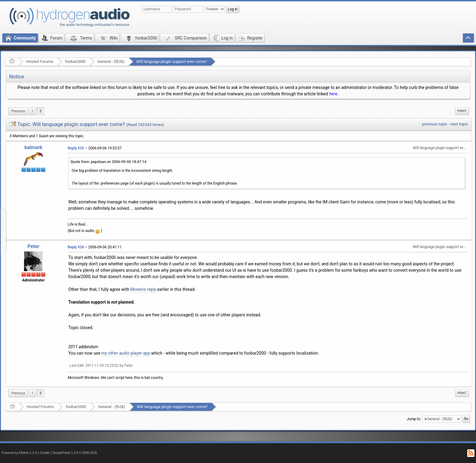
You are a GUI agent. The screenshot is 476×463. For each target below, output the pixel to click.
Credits (45, 453)
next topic (459, 124)
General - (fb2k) (111, 61)
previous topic (435, 124)
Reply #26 (76, 247)
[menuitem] (18, 111)
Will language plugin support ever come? (172, 61)
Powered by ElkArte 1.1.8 (19, 453)
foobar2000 (75, 61)
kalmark (33, 147)
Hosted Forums (40, 61)
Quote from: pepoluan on (108, 162)
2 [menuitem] (41, 111)
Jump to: (414, 419)
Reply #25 (76, 148)
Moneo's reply (143, 289)
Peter (33, 246)
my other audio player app (126, 353)
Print (462, 111)
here (333, 94)
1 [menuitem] (32, 111)
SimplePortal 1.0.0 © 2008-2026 (75, 453)
